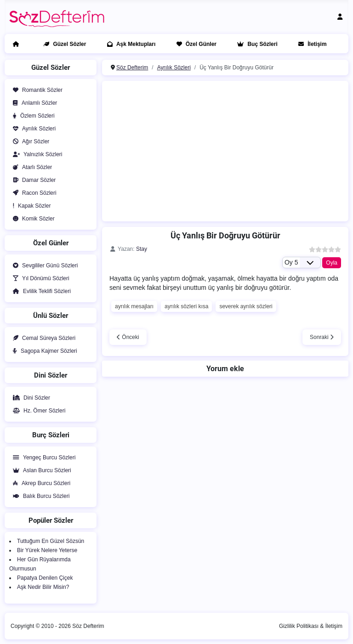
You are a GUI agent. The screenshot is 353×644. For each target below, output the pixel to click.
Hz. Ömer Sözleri (37, 411)
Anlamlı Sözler (33, 103)
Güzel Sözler (63, 44)
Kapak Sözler (30, 206)
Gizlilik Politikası (299, 626)
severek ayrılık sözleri (246, 306)
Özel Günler (195, 44)
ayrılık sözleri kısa (186, 306)
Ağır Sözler (29, 141)
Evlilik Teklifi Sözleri (40, 291)
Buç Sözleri (255, 44)
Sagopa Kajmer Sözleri (43, 351)
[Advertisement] (230, 150)
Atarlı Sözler (31, 167)
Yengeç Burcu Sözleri (42, 458)
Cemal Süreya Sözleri (42, 338)
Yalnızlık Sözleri (36, 154)
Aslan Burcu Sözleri (40, 470)
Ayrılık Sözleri (32, 129)
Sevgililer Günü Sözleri (43, 266)
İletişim (310, 44)
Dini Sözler (30, 398)
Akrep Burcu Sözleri (40, 483)
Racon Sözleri (33, 193)
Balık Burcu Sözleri (39, 496)
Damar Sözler (32, 180)
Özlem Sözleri (32, 116)
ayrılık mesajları (134, 306)
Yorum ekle (225, 369)
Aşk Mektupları (129, 44)
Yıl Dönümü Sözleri (39, 278)
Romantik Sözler (36, 90)
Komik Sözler (32, 219)
